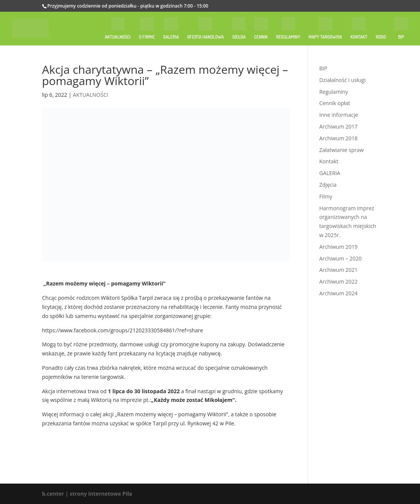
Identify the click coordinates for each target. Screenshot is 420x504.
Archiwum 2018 (338, 138)
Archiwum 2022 (338, 281)
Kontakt (329, 161)
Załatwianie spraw (341, 150)
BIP (323, 68)
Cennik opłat (335, 103)
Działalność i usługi (343, 80)
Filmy (326, 196)
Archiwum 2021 (338, 270)
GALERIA (330, 173)
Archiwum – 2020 (341, 258)
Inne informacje (339, 115)
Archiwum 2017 (338, 126)
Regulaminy (334, 92)
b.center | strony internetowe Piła (87, 494)
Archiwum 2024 (338, 293)
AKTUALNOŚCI (91, 95)
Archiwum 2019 (338, 247)
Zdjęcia (328, 185)
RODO (381, 37)
